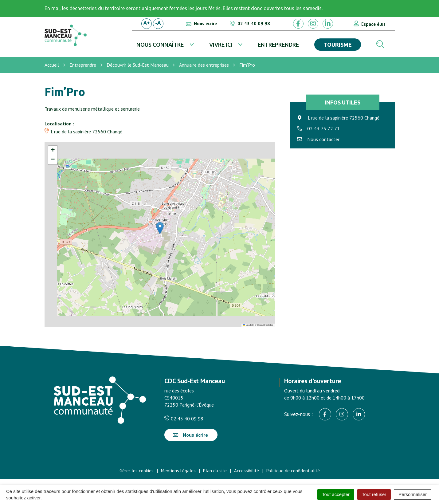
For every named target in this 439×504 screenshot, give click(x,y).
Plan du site (215, 471)
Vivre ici (221, 45)
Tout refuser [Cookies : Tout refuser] (374, 494)
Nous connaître (160, 45)
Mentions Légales (178, 471)
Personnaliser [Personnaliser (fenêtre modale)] (413, 494)
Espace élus (373, 24)
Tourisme (338, 45)
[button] (160, 228)
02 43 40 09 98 (184, 419)
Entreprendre (278, 45)
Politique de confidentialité (293, 471)
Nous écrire (190, 435)
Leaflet (248, 325)
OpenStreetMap (265, 325)
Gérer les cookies (137, 471)
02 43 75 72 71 (323, 128)
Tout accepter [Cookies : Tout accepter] (336, 494)
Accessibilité (247, 471)
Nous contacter (323, 139)
